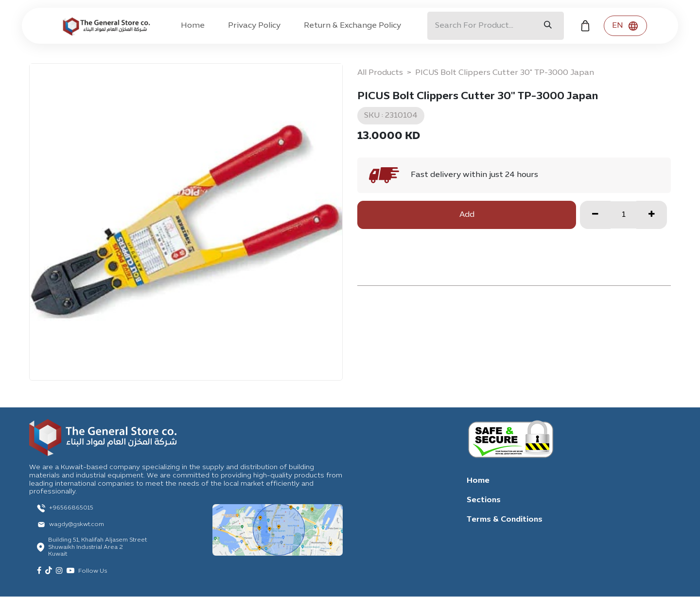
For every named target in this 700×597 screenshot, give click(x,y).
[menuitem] (193, 26)
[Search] (548, 26)
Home (478, 481)
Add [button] (467, 215)
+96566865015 (71, 508)
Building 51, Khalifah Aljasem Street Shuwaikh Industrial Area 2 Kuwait (97, 547)
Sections (484, 500)
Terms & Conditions (505, 520)
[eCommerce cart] (585, 26)
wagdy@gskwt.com (77, 525)
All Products (380, 73)
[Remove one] (595, 215)
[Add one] (652, 215)
